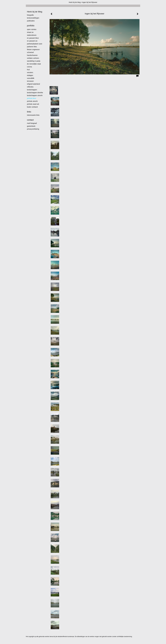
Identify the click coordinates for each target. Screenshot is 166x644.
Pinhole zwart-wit (33, 104)
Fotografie (30, 15)
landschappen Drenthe (35, 93)
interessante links (33, 115)
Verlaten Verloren (33, 58)
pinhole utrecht (32, 101)
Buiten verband (32, 107)
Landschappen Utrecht (35, 95)
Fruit (28, 70)
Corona (29, 67)
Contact (30, 120)
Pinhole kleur (32, 98)
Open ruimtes (32, 29)
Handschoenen (32, 55)
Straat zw (30, 32)
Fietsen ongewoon (33, 50)
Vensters (30, 72)
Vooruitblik (31, 78)
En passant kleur (33, 38)
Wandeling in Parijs (34, 61)
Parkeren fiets (32, 47)
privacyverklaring (33, 129)
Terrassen (30, 81)
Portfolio (31, 26)
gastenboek (31, 126)
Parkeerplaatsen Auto (35, 44)
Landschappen (32, 90)
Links (29, 112)
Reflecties (30, 87)
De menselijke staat (34, 64)
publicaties (31, 21)
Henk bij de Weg (75, 2)
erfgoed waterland (33, 84)
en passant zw (32, 41)
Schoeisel (30, 52)
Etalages (30, 75)
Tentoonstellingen (33, 18)
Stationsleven (32, 35)
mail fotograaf (32, 123)
